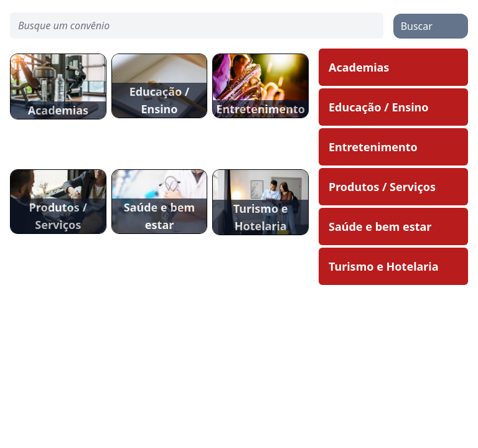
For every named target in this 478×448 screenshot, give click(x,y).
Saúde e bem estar (380, 226)
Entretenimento (373, 147)
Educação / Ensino (379, 107)
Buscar (417, 26)
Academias (359, 67)
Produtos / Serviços (382, 187)
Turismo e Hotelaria (384, 266)
